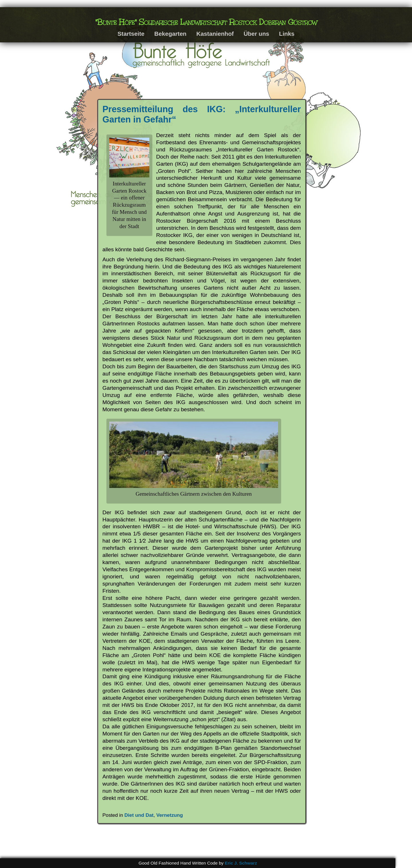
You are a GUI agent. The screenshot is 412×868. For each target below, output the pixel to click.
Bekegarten (170, 34)
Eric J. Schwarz (241, 863)
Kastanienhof (215, 34)
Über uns (256, 34)
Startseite (131, 34)
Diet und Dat (139, 815)
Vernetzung (170, 815)
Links (287, 34)
